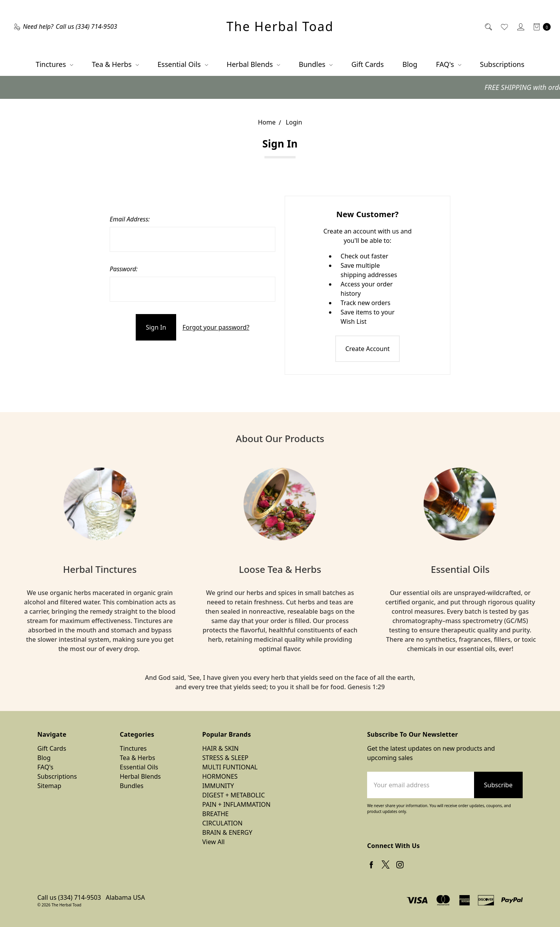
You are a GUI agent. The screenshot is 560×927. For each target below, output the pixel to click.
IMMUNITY (218, 786)
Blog (410, 64)
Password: (124, 269)
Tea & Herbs (115, 64)
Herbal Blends (253, 64)
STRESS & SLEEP (225, 758)
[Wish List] (504, 26)
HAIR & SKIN (220, 748)
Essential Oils (183, 64)
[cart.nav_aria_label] (540, 26)
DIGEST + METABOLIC (234, 795)
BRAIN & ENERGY (227, 832)
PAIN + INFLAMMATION (236, 804)
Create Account (367, 349)
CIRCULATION (222, 823)
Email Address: (130, 219)
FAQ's (449, 64)
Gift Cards (367, 64)
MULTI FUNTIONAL (230, 767)
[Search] (488, 26)
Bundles (316, 64)
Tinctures (55, 64)
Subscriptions (502, 64)
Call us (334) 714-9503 (69, 897)
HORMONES (220, 776)
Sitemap (49, 786)
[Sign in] (520, 26)
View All (213, 842)
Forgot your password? (216, 327)
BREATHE (215, 814)
